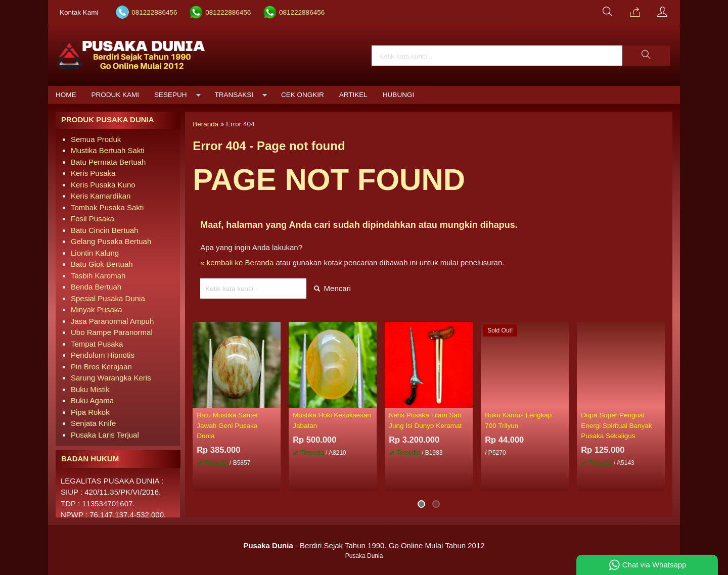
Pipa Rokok (90, 412)
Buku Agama (92, 400)
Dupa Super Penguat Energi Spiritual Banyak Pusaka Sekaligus (616, 425)
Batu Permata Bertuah (108, 162)
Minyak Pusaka (97, 309)
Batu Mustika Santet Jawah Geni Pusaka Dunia (227, 425)
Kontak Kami (79, 12)
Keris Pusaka (93, 173)
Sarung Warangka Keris (111, 378)
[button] (646, 56)
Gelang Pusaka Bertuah (111, 241)
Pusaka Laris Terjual (105, 435)
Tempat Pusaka (97, 344)
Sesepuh (171, 95)
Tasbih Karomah (98, 276)
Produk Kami (116, 95)
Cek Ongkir (303, 95)
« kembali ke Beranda (237, 262)
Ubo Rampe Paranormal (112, 332)
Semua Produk (96, 139)
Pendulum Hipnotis (103, 355)
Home (66, 95)
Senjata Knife (93, 423)
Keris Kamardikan (101, 196)
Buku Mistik (90, 389)
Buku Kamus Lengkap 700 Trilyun (518, 420)
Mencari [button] (332, 288)
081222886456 (154, 12)
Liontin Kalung (95, 253)
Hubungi (398, 95)
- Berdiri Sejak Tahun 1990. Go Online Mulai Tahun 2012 (364, 545)
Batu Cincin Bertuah (104, 230)
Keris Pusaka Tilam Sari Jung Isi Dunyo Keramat (425, 420)
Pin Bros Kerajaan (101, 367)
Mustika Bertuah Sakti (108, 150)
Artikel (353, 95)
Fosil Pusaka (93, 219)
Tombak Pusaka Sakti (107, 207)
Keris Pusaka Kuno (103, 185)
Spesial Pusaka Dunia (108, 298)
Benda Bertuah (96, 287)
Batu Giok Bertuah (102, 264)
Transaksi (234, 95)
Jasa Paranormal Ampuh (112, 321)
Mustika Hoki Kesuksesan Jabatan (332, 420)
